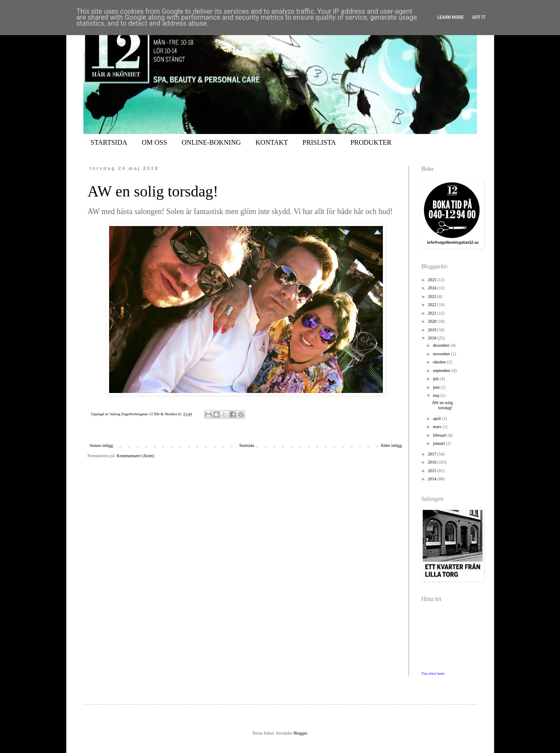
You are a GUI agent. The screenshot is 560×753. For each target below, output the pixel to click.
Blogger (300, 733)
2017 (433, 454)
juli (436, 379)
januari (439, 443)
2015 (433, 471)
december (442, 345)
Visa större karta (433, 674)
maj (437, 395)
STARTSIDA (109, 142)
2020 (433, 321)
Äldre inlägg (391, 445)
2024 (433, 288)
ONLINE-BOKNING (211, 142)
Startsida (247, 445)
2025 (433, 280)
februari (440, 435)
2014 (433, 479)
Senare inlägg (102, 445)
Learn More (450, 17)
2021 (433, 313)
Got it (479, 17)
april (437, 418)
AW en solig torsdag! (153, 191)
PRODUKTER (371, 142)
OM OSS (154, 142)
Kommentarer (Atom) (135, 456)
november (442, 354)
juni (437, 387)
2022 (433, 305)
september (442, 371)
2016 (433, 462)
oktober (440, 362)
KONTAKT (272, 142)
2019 (433, 330)
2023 (433, 296)
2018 (433, 338)
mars (438, 427)
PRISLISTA (319, 142)
